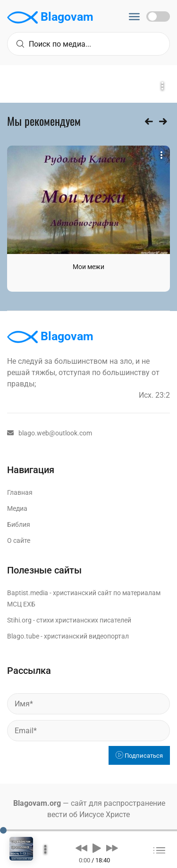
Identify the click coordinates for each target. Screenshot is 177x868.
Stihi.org (19, 620)
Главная (20, 492)
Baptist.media (28, 593)
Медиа (17, 508)
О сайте (19, 540)
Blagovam (50, 17)
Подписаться (139, 756)
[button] (81, 848)
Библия (19, 524)
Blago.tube (23, 636)
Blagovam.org (37, 803)
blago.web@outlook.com (50, 433)
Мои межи (88, 267)
